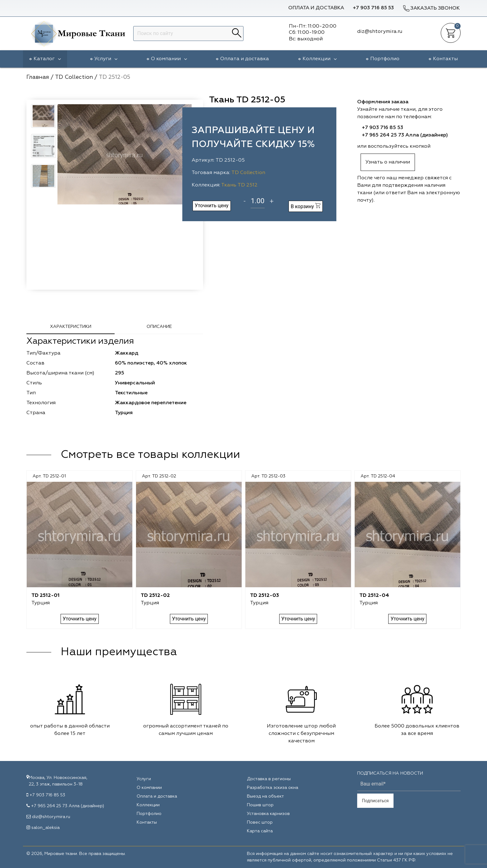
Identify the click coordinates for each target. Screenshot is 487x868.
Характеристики (71, 327)
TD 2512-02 (155, 596)
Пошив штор (260, 805)
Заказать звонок (431, 8)
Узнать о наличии (388, 162)
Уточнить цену (212, 206)
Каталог (47, 59)
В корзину (306, 206)
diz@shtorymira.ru (51, 817)
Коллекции (320, 59)
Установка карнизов (268, 814)
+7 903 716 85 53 (373, 8)
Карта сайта (260, 831)
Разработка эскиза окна (273, 788)
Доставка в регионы (269, 779)
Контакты (445, 59)
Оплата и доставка (316, 8)
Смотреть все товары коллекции (150, 455)
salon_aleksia (46, 828)
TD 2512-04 (374, 596)
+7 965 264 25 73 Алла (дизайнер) (405, 135)
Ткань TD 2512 (239, 185)
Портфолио (385, 59)
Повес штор (260, 822)
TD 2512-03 (264, 596)
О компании (169, 59)
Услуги (106, 59)
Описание (159, 327)
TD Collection (248, 173)
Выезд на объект (265, 796)
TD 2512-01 (46, 596)
